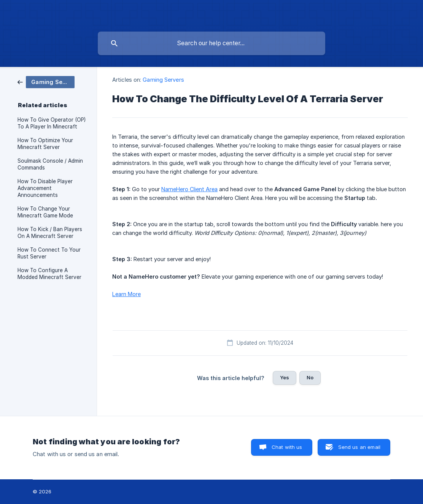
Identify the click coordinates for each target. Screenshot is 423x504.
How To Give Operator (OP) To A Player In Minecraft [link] (52, 123)
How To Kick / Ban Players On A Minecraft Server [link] (50, 233)
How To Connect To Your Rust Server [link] (49, 253)
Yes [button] (285, 377)
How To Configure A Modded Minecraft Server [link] (49, 274)
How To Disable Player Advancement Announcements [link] (45, 188)
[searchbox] (211, 43)
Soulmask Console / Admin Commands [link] (50, 164)
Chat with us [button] (287, 447)
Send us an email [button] (359, 447)
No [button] (310, 377)
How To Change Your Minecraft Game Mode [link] (45, 212)
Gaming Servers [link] (163, 80)
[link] (46, 82)
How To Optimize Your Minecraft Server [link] (45, 144)
